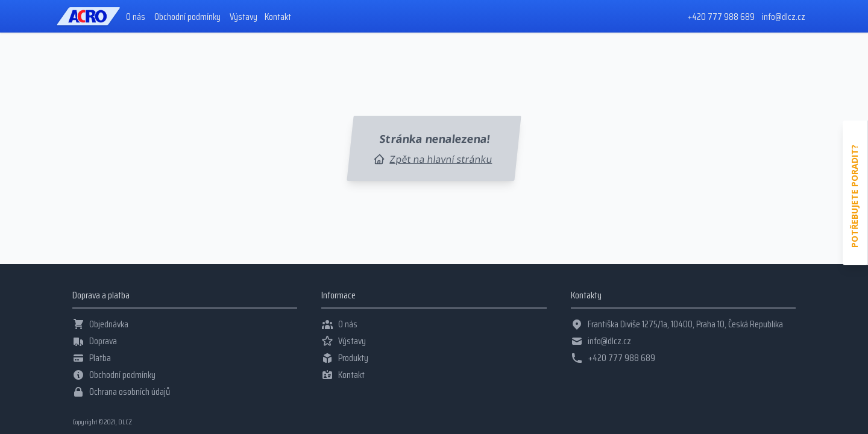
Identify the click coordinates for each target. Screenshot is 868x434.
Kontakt (278, 17)
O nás (136, 17)
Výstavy (244, 17)
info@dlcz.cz (784, 17)
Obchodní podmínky (187, 17)
